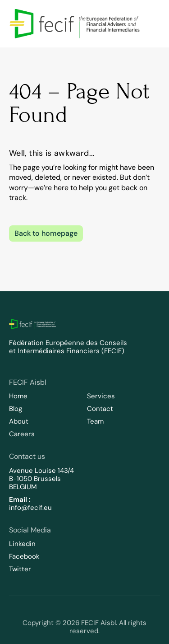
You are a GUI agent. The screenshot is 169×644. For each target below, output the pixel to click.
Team (95, 421)
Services (101, 396)
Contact (100, 409)
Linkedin (22, 544)
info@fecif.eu (30, 508)
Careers (22, 434)
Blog (16, 409)
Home (18, 396)
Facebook (24, 556)
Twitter (20, 569)
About (19, 421)
